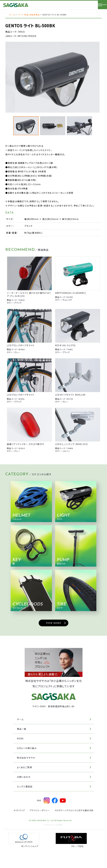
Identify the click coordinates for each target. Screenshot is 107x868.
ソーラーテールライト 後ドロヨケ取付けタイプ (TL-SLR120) (29, 294)
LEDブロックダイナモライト (21, 345)
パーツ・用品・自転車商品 (29, 15)
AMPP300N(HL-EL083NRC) (71, 293)
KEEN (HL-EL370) (65, 345)
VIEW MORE (54, 623)
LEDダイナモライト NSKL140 (70, 395)
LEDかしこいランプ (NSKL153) (71, 444)
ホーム (12, 15)
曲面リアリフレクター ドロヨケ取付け (26, 444)
